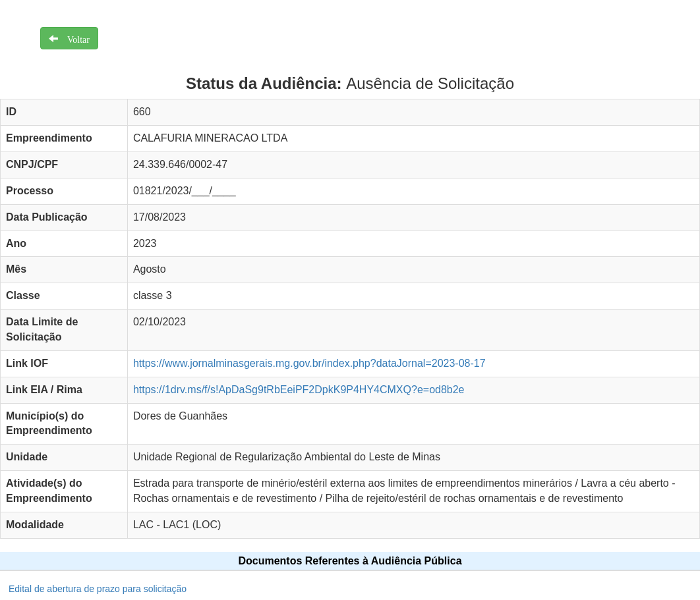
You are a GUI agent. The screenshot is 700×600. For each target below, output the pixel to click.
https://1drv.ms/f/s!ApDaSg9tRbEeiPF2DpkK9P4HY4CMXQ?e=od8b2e (299, 390)
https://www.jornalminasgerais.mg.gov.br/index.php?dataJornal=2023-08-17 (309, 363)
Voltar (74, 38)
